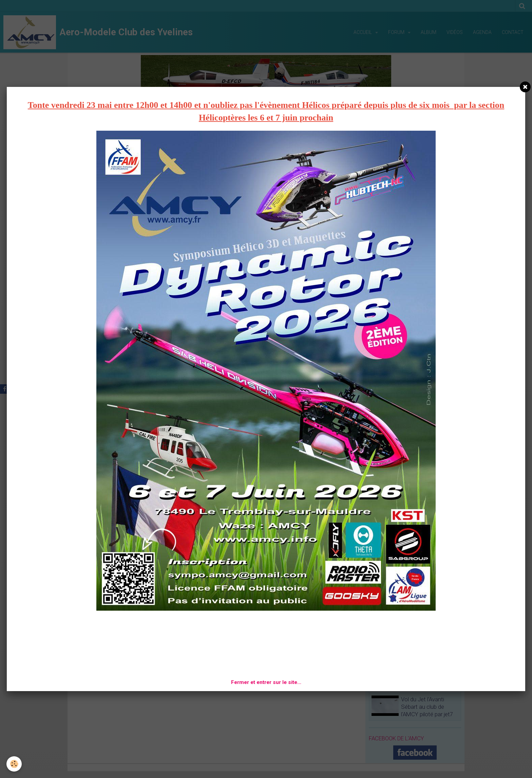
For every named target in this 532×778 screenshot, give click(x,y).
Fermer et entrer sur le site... (266, 682)
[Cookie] (14, 764)
